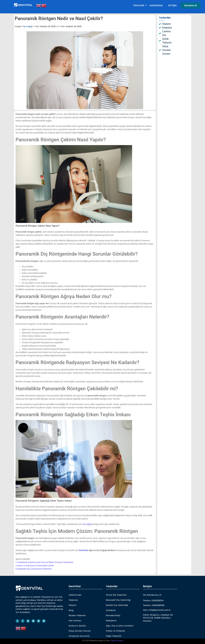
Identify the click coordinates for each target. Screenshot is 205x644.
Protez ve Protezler (115, 631)
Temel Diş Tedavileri (116, 595)
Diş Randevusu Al (152, 595)
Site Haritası (75, 620)
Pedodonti (111, 620)
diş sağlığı (87, 524)
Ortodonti (111, 610)
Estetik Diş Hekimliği (117, 605)
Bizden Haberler (77, 615)
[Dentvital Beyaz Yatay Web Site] (23, 5)
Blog (71, 610)
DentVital (84, 550)
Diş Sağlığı (28, 26)
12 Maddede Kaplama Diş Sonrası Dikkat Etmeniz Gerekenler (44, 562)
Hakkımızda (156, 5)
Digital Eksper (117, 640)
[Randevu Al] (191, 6)
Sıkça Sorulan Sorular (80, 631)
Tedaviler (139, 5)
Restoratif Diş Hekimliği (118, 600)
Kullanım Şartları (77, 626)
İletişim (172, 5)
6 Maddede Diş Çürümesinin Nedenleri (34, 569)
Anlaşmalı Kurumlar (79, 636)
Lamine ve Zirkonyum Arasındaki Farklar (35, 566)
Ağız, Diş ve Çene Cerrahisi (120, 626)
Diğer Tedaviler (114, 636)
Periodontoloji (113, 615)
